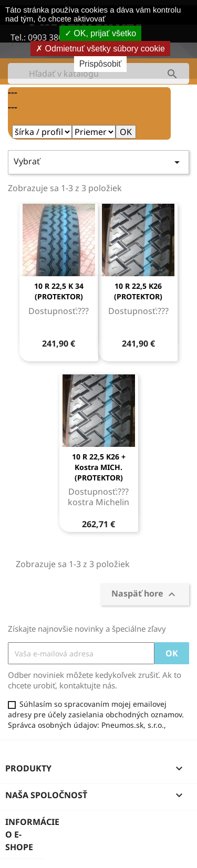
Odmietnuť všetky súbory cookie (100, 49)
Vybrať (98, 162)
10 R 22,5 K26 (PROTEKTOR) (138, 291)
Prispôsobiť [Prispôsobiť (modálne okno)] (101, 64)
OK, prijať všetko (100, 33)
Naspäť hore (145, 594)
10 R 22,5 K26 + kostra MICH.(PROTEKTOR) (99, 467)
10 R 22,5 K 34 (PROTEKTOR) (59, 291)
